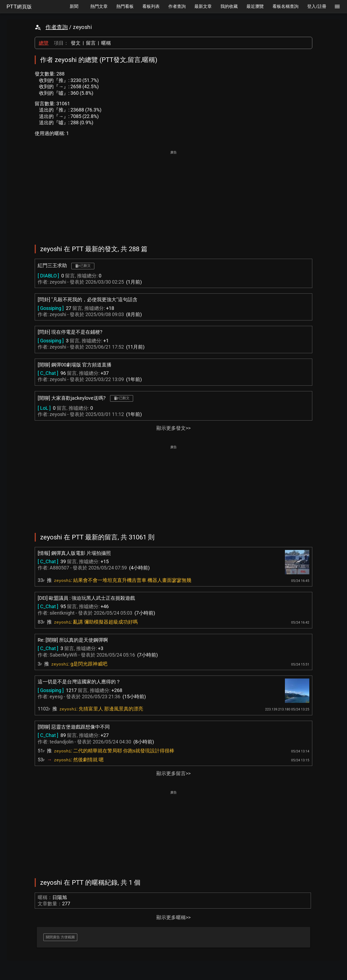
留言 (91, 43)
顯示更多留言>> (173, 773)
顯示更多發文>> (173, 428)
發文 (76, 43)
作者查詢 (57, 27)
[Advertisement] (173, 194)
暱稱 (106, 43)
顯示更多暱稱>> (173, 917)
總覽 (44, 43)
